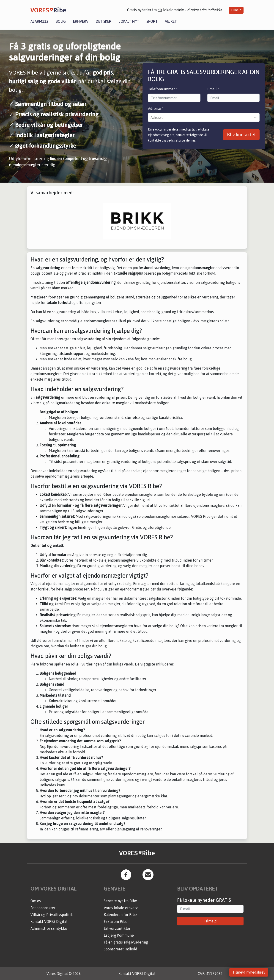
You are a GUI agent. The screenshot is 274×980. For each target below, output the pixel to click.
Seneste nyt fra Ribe (120, 901)
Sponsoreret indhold (121, 949)
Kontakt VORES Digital (49, 922)
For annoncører (43, 908)
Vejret (171, 21)
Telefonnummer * (163, 89)
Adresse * (156, 109)
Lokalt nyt (129, 21)
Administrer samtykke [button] (49, 928)
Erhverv (81, 21)
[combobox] (151, 117)
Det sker (104, 21)
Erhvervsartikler (117, 928)
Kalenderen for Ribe (120, 915)
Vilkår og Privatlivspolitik (52, 915)
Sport (152, 21)
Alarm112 (39, 21)
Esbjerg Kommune (119, 935)
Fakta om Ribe (116, 922)
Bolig (61, 21)
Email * (213, 89)
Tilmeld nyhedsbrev (249, 972)
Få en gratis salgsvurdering (126, 942)
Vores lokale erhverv (121, 908)
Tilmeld (236, 10)
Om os (36, 901)
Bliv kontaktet (241, 135)
